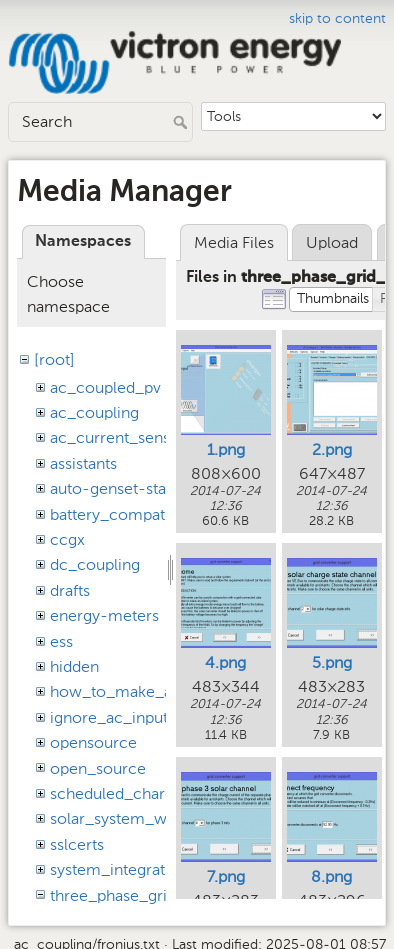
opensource (93, 742)
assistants (83, 463)
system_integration (119, 869)
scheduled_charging (123, 793)
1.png (226, 449)
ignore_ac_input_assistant (143, 717)
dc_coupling (95, 564)
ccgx (67, 539)
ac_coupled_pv (105, 387)
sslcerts (77, 844)
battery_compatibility (126, 514)
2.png (332, 449)
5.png (332, 662)
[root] (54, 359)
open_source (98, 768)
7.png (226, 876)
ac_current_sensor (118, 437)
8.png (331, 876)
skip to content (337, 18)
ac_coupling (94, 412)
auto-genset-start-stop (133, 488)
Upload (332, 242)
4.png (225, 662)
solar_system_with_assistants (155, 818)
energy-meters (104, 615)
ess (61, 641)
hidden (74, 666)
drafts (70, 590)
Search (182, 122)
